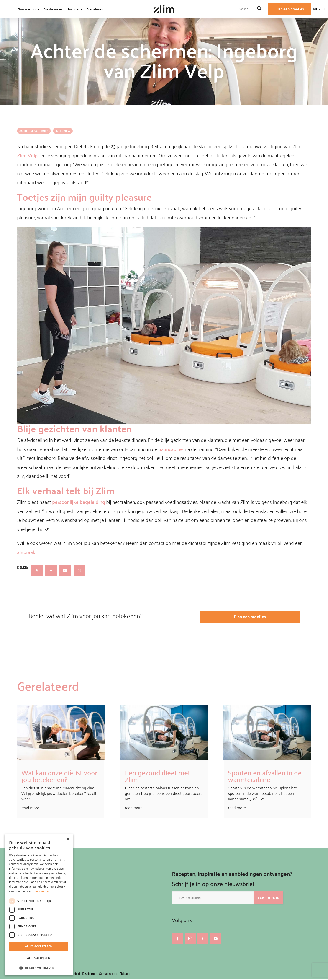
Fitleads (125, 975)
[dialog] (39, 905)
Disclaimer (89, 975)
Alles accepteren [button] (39, 946)
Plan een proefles (290, 9)
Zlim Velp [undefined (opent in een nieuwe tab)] (27, 155)
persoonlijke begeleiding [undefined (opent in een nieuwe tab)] (79, 502)
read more (30, 809)
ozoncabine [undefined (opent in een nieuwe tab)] (171, 449)
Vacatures (95, 9)
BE (324, 9)
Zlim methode (28, 9)
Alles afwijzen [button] (39, 958)
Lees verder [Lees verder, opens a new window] (42, 891)
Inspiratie (75, 9)
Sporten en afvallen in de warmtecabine (265, 777)
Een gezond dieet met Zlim (158, 777)
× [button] (68, 839)
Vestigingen (54, 9)
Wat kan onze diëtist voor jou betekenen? (59, 777)
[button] (39, 968)
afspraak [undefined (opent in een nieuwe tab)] (26, 552)
